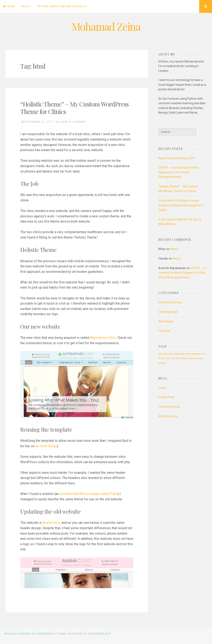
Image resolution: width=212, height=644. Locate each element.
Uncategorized (168, 312)
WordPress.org (168, 416)
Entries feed (166, 397)
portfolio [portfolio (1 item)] (184, 358)
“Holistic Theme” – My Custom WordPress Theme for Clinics (74, 108)
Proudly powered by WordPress (29, 634)
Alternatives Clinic (103, 338)
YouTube (164, 331)
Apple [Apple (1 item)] (176, 354)
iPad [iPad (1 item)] (177, 358)
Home (9, 6)
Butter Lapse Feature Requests (62, 6)
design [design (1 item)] (162, 358)
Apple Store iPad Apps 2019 (177, 158)
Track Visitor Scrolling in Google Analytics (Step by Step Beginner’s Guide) (181, 205)
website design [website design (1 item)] (196, 358)
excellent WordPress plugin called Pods (89, 494)
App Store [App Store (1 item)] (196, 354)
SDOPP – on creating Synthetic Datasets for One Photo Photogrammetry (179, 172)
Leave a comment (73, 122)
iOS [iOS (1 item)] (172, 358)
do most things (46, 446)
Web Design (166, 321)
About (26, 6)
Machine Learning (170, 302)
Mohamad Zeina (106, 26)
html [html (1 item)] (168, 358)
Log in (162, 388)
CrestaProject (99, 634)
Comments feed (169, 407)
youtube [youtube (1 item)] (162, 363)
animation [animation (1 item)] (163, 354)
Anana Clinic (51, 523)
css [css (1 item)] (203, 354)
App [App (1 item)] (171, 354)
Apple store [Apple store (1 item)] (185, 354)
